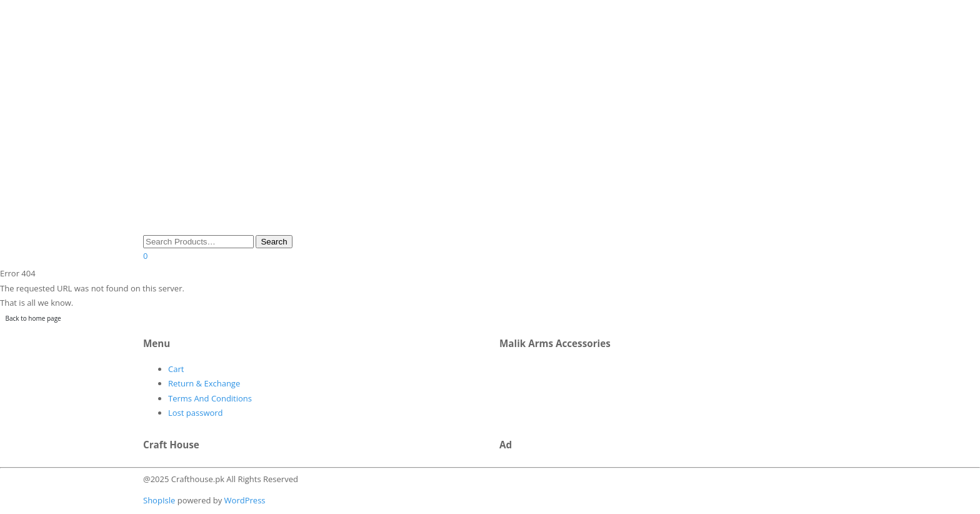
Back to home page (33, 318)
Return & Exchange (204, 383)
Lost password (196, 413)
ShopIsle (160, 500)
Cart (176, 369)
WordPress (243, 500)
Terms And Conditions (210, 398)
